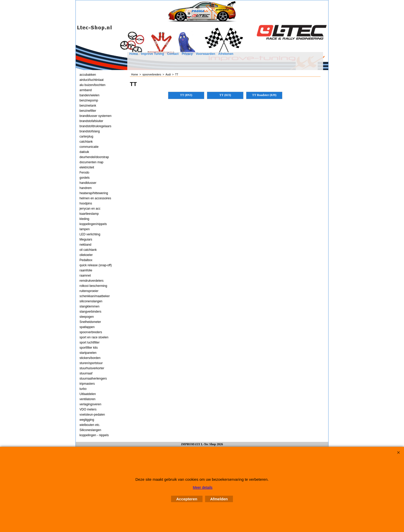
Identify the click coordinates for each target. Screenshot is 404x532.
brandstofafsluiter (91, 121)
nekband (86, 245)
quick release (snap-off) (96, 265)
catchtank (86, 142)
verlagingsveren (91, 404)
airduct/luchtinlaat (92, 80)
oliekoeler (86, 255)
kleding (85, 219)
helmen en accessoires (95, 198)
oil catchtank (88, 250)
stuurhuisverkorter (92, 368)
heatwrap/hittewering (94, 193)
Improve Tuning (152, 54)
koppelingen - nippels (94, 435)
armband (86, 90)
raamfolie (86, 270)
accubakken (88, 75)
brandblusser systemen (96, 116)
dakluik (84, 152)
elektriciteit (87, 167)
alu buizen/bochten (93, 85)
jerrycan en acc (90, 209)
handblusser (88, 183)
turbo (83, 389)
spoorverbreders (91, 332)
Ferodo (85, 173)
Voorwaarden (205, 54)
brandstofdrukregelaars (95, 126)
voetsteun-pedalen (92, 415)
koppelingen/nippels (93, 224)
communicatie (89, 147)
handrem (86, 188)
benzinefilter (88, 111)
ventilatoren (88, 399)
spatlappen (87, 327)
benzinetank (88, 106)
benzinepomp (89, 100)
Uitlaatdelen (88, 394)
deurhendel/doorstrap (94, 157)
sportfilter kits (89, 348)
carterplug (86, 136)
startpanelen (88, 353)
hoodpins (86, 203)
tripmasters (87, 384)
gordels (85, 178)
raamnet (85, 276)
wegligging (87, 420)
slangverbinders (91, 312)
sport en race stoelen (94, 337)
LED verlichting (90, 234)
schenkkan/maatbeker (95, 296)
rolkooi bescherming (93, 286)
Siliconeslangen (90, 430)
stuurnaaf (86, 373)
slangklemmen (90, 306)
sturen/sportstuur (91, 363)
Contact (173, 54)
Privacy (187, 54)
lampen (85, 229)
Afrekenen (226, 54)
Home (134, 54)
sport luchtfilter (90, 342)
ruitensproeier (89, 291)
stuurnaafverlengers (93, 379)
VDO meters (88, 409)
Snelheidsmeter (90, 322)
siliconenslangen (91, 301)
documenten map (92, 162)
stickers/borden (90, 358)
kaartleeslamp (89, 214)
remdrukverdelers (92, 281)
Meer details (203, 487)
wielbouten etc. (90, 425)
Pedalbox (86, 260)
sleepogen (87, 317)
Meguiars (86, 239)
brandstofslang (90, 131)
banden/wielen (90, 95)
